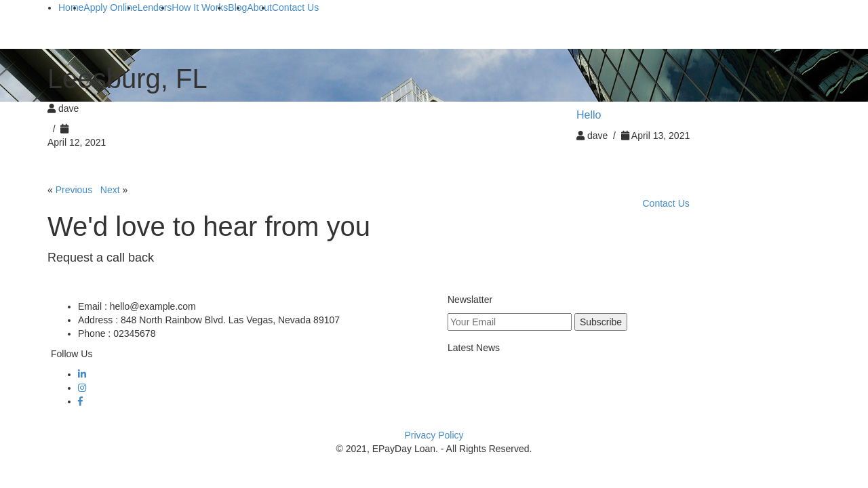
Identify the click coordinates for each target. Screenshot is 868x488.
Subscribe (601, 322)
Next (110, 190)
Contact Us (666, 203)
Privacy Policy (434, 435)
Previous (74, 190)
